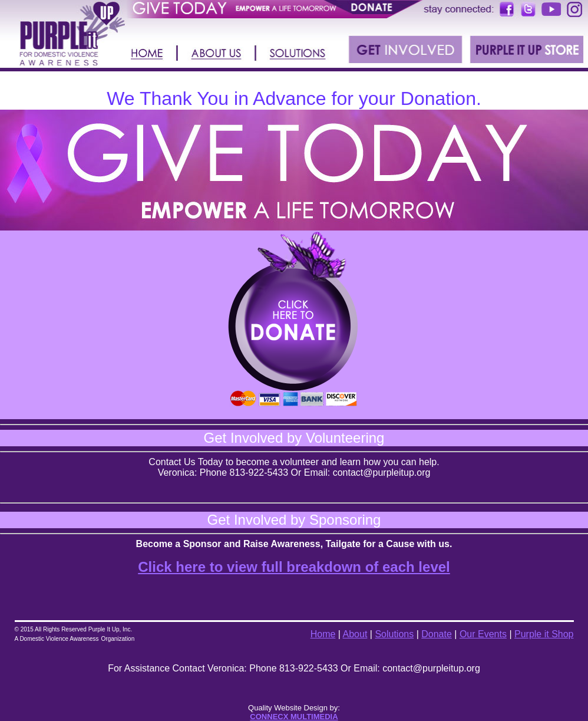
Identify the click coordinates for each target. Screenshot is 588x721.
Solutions (394, 634)
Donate (437, 634)
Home (323, 634)
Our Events (483, 634)
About (355, 634)
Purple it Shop (544, 634)
